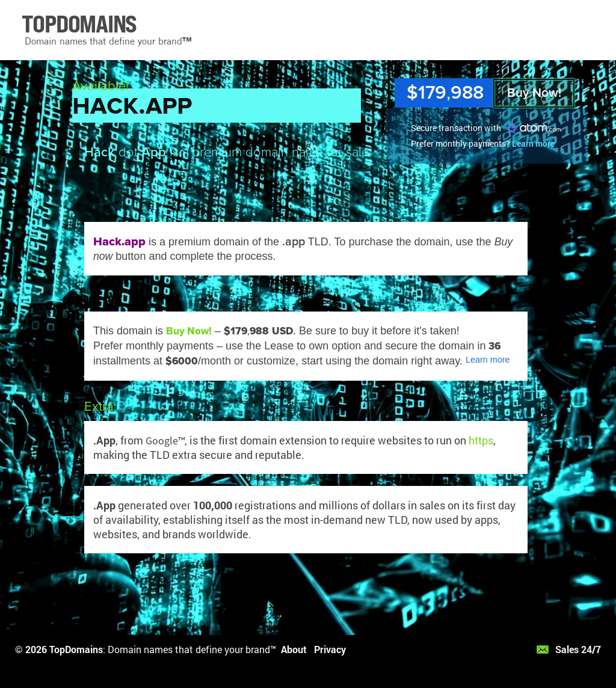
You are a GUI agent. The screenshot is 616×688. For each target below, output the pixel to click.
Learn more (533, 143)
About (294, 649)
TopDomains (76, 649)
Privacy (330, 649)
